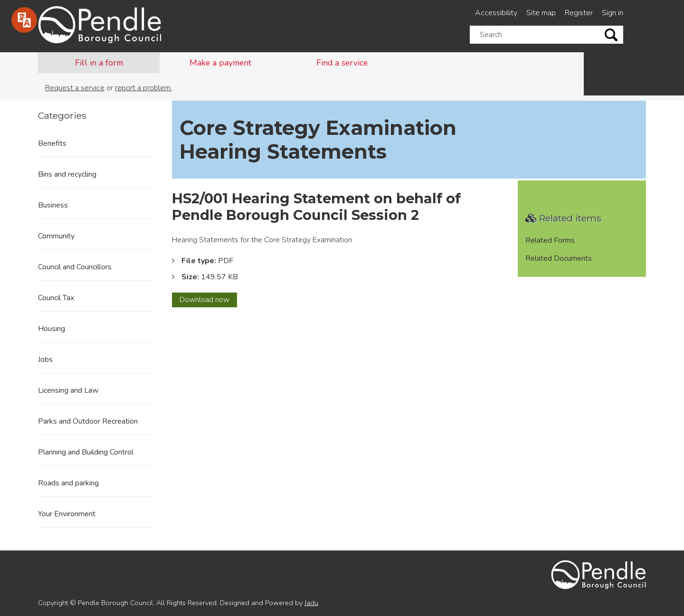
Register (579, 13)
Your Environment (67, 514)
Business (53, 205)
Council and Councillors (75, 267)
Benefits (52, 143)
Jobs (45, 360)
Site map (541, 13)
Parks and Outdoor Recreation (88, 421)
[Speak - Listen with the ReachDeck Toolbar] (24, 20)
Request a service (75, 88)
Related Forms (550, 240)
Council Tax (56, 298)
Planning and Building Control (86, 452)
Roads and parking (68, 483)
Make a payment (220, 63)
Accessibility (496, 13)
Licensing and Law (68, 390)
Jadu (311, 603)
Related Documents (559, 258)
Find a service (342, 63)
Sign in (613, 13)
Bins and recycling (67, 174)
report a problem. (143, 88)
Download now (208, 301)
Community (56, 236)
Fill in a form (99, 63)
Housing (52, 329)
